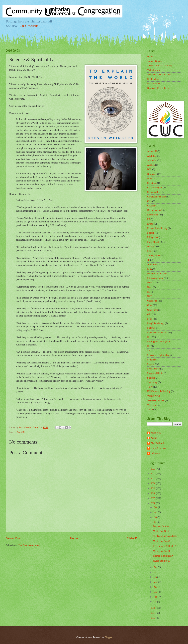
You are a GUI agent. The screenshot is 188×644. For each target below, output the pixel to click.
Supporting (152, 382)
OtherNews (152, 310)
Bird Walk (152, 174)
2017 (153, 498)
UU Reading (153, 79)
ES (149, 219)
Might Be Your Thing (157, 274)
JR (148, 260)
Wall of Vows (153, 70)
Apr (156, 587)
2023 (153, 469)
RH (149, 346)
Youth (150, 409)
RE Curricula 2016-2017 (164, 546)
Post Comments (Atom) (29, 545)
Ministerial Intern (155, 278)
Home (74, 538)
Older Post (134, 538)
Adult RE (21, 432)
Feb (156, 597)
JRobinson (152, 265)
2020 (153, 483)
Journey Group (154, 255)
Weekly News (154, 396)
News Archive (154, 84)
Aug (156, 567)
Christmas (152, 183)
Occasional (152, 301)
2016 (153, 503)
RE (149, 337)
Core (149, 201)
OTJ (149, 314)
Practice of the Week (157, 333)
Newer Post (13, 538)
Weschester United (156, 401)
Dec (156, 507)
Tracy (150, 387)
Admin (154, 438)
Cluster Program (155, 188)
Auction (151, 165)
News (150, 287)
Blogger (108, 637)
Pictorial (151, 328)
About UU (152, 151)
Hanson (151, 246)
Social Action (153, 369)
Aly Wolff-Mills (158, 443)
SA (149, 351)
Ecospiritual (153, 215)
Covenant (152, 206)
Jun (155, 577)
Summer (151, 378)
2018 (153, 493)
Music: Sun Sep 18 (162, 551)
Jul (155, 572)
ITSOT (150, 251)
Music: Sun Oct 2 (161, 531)
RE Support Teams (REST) (160, 342)
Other (150, 305)
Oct (155, 517)
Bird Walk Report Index (158, 88)
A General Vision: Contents (160, 75)
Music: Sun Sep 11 (162, 561)
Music (150, 283)
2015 (153, 608)
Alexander (152, 160)
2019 (153, 488)
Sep (156, 522)
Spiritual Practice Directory (160, 66)
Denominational (155, 210)
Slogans (151, 364)
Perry (150, 319)
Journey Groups (155, 61)
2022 (153, 474)
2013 (153, 618)
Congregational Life (157, 197)
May (156, 582)
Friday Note (153, 237)
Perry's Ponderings (156, 323)
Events (150, 224)
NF (149, 292)
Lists (149, 269)
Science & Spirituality (163, 556)
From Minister (154, 242)
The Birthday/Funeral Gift (165, 536)
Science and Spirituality (158, 355)
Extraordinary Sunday (157, 228)
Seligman (152, 360)
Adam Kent (156, 433)
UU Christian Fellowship (159, 391)
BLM (150, 179)
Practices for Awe (161, 526)
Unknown (155, 453)
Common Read (154, 192)
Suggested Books (155, 373)
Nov (156, 512)
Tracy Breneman (158, 448)
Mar (156, 592)
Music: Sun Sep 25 (162, 541)
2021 (153, 479)
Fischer (151, 233)
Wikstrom (152, 405)
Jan (155, 602)
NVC (150, 296)
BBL (149, 169)
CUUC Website (28, 26)
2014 (153, 613)
